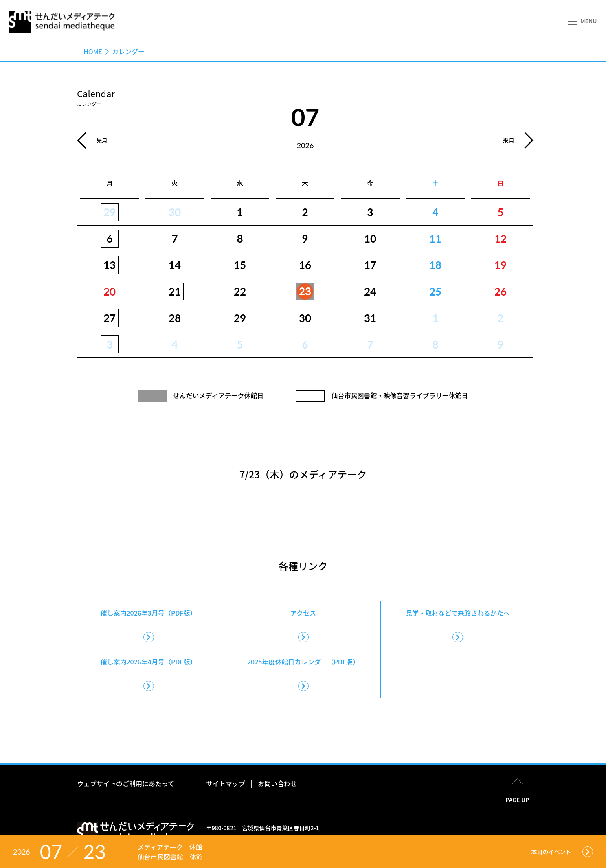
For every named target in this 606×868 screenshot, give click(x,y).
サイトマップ (226, 783)
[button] (582, 22)
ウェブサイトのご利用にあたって (126, 783)
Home (93, 51)
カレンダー (128, 51)
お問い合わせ (277, 783)
